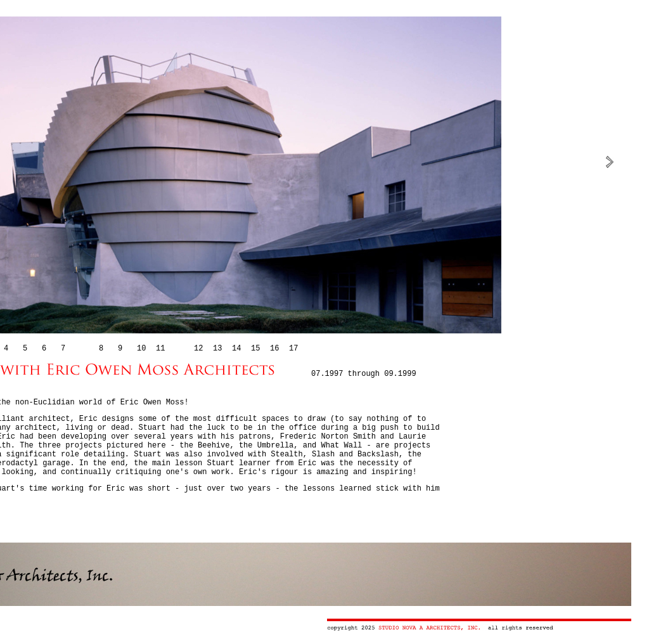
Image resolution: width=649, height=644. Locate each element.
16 (274, 349)
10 (141, 349)
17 (293, 349)
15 (255, 349)
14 (236, 349)
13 (217, 349)
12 (198, 349)
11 (160, 349)
